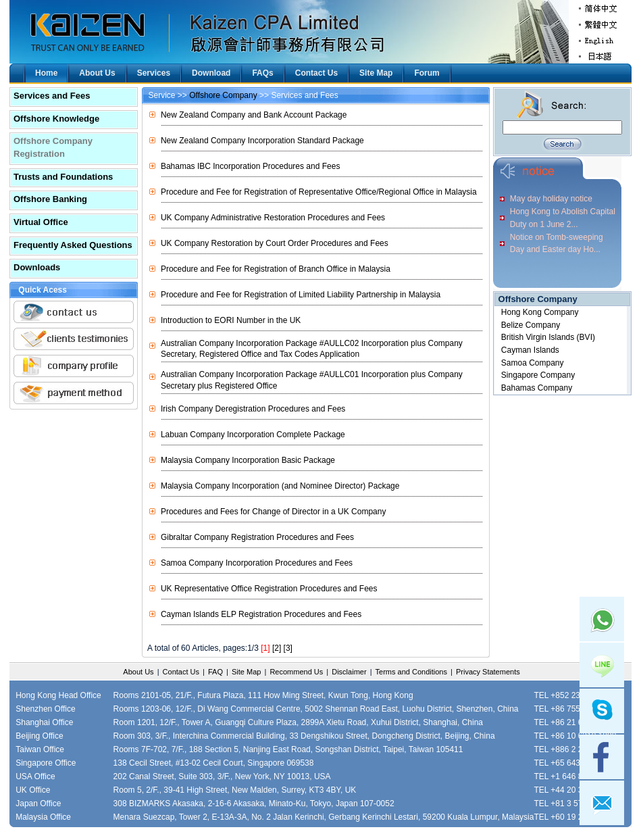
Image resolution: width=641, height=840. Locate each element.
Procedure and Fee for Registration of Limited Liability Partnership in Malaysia (301, 295)
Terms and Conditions (411, 672)
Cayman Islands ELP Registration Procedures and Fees (261, 614)
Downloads (37, 267)
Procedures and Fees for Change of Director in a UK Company (274, 512)
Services (154, 73)
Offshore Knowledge (56, 119)
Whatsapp (602, 619)
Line (602, 665)
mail (602, 803)
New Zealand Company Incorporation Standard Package (262, 141)
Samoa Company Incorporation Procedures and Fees (257, 563)
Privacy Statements (488, 672)
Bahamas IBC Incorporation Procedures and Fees (250, 166)
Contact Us (316, 73)
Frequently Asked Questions (73, 245)
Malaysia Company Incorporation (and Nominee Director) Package (280, 486)
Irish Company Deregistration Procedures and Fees (253, 409)
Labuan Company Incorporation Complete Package (253, 435)
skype (602, 711)
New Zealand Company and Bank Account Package (254, 115)
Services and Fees (52, 96)
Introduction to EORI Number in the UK (231, 320)
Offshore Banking (50, 199)
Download (211, 73)
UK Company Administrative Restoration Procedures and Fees (273, 218)
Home (46, 73)
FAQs (262, 73)
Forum (427, 73)
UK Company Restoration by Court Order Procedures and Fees (275, 243)
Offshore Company (223, 95)
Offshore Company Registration (53, 147)
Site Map (376, 73)
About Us (97, 73)
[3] (288, 648)
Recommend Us (296, 672)
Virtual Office (41, 222)
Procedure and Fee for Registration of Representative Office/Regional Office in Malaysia (319, 192)
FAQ (215, 672)
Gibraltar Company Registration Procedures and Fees (257, 537)
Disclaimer (349, 672)
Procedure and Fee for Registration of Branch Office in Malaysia (276, 269)
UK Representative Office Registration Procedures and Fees (269, 589)
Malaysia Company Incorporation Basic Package (248, 460)
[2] (277, 648)
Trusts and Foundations (63, 177)
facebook (602, 757)
